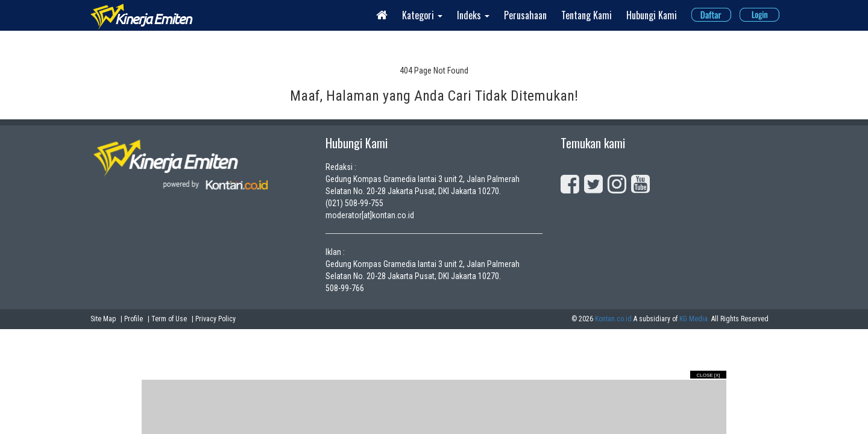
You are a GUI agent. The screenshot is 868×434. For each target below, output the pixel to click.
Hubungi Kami (652, 15)
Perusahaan (525, 15)
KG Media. (694, 319)
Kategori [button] (422, 15)
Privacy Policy (215, 319)
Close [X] (708, 375)
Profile (134, 319)
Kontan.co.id (613, 319)
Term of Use (169, 319)
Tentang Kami (587, 15)
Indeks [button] (473, 15)
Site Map (103, 319)
